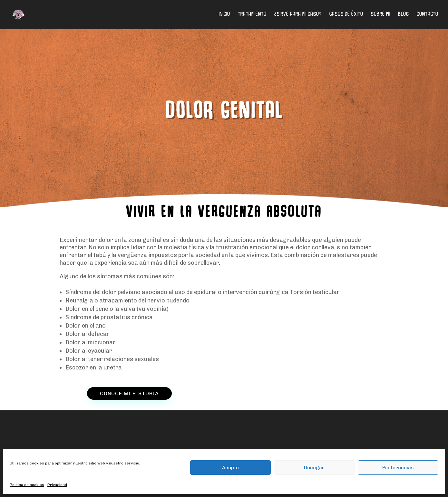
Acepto (230, 468)
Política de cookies (27, 485)
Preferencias (398, 468)
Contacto (428, 15)
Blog (404, 15)
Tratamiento (252, 15)
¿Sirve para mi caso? (298, 15)
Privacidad (57, 485)
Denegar (314, 468)
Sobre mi (381, 15)
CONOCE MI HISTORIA (129, 393)
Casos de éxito (346, 15)
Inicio (224, 15)
